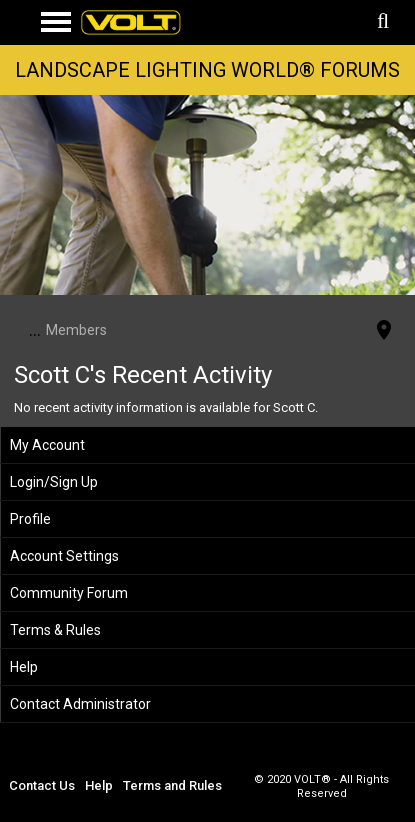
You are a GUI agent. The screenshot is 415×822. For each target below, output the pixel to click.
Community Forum (69, 593)
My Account (47, 445)
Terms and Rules (172, 785)
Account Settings (64, 556)
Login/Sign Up (54, 482)
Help (24, 667)
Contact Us (42, 785)
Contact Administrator (80, 704)
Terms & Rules (55, 630)
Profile (30, 519)
